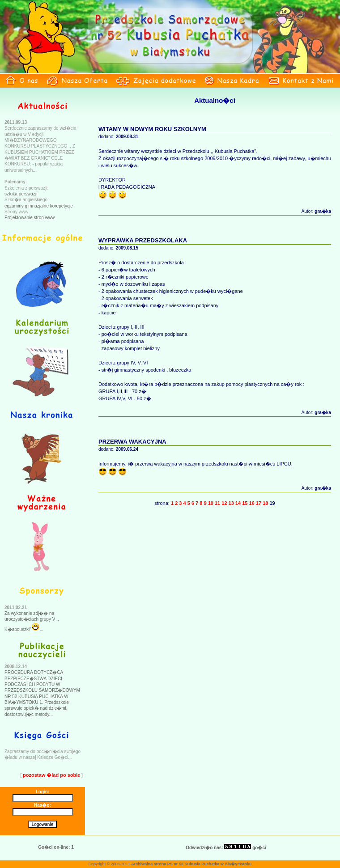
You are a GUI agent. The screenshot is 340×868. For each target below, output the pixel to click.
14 (238, 503)
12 (224, 503)
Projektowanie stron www (30, 218)
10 (211, 503)
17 (259, 503)
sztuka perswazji (21, 194)
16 (252, 503)
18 (265, 503)
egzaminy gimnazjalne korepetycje (39, 206)
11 (217, 503)
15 (245, 503)
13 (231, 503)
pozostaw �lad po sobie (51, 775)
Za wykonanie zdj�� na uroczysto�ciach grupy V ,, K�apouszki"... (32, 621)
